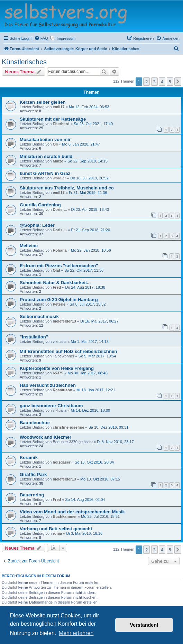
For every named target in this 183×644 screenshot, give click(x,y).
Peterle (59, 304)
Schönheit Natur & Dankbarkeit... (55, 283)
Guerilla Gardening (40, 205)
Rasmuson (62, 390)
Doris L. (60, 209)
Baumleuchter (35, 423)
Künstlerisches (24, 62)
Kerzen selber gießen (43, 102)
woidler (59, 178)
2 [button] (147, 82)
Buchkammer (65, 516)
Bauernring (32, 495)
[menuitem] (41, 38)
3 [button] (154, 82)
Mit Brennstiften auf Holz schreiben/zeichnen (68, 351)
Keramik (29, 458)
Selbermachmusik (39, 316)
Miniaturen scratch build (46, 156)
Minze (58, 161)
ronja (57, 533)
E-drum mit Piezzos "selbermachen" (59, 266)
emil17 (58, 107)
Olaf (56, 270)
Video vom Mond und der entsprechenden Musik (72, 512)
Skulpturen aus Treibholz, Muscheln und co (67, 188)
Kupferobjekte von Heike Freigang (57, 368)
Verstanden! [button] (144, 625)
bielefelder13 (64, 321)
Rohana (60, 250)
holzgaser (61, 462)
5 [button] (170, 82)
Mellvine (29, 246)
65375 (58, 373)
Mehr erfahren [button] (76, 633)
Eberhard (61, 124)
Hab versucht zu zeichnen (48, 385)
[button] (178, 82)
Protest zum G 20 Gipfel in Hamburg (59, 300)
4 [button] (162, 82)
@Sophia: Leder (37, 225)
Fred (57, 287)
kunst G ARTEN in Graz (45, 173)
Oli (55, 144)
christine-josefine (68, 427)
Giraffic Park (33, 474)
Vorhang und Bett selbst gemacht (56, 529)
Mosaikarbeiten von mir (45, 139)
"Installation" (34, 337)
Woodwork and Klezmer (45, 437)
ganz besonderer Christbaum (51, 406)
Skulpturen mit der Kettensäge (53, 119)
